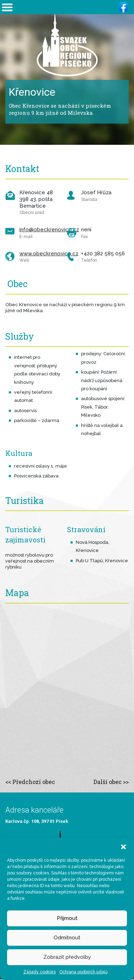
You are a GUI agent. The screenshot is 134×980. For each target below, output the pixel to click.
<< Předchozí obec (30, 782)
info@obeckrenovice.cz (49, 230)
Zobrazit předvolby (67, 957)
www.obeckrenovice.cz (49, 254)
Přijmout (67, 918)
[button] (123, 847)
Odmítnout (67, 938)
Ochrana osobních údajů (83, 972)
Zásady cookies (39, 972)
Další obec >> (111, 782)
